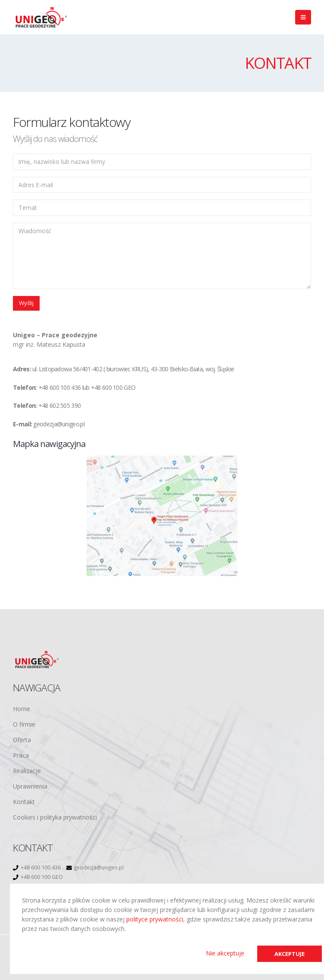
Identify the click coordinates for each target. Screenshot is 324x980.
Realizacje (27, 771)
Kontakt (24, 802)
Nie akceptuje (222, 953)
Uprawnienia (30, 786)
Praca (21, 755)
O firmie (24, 724)
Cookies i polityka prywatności (55, 817)
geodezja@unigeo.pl (101, 868)
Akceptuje (288, 954)
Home (22, 709)
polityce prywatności (155, 919)
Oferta (22, 740)
